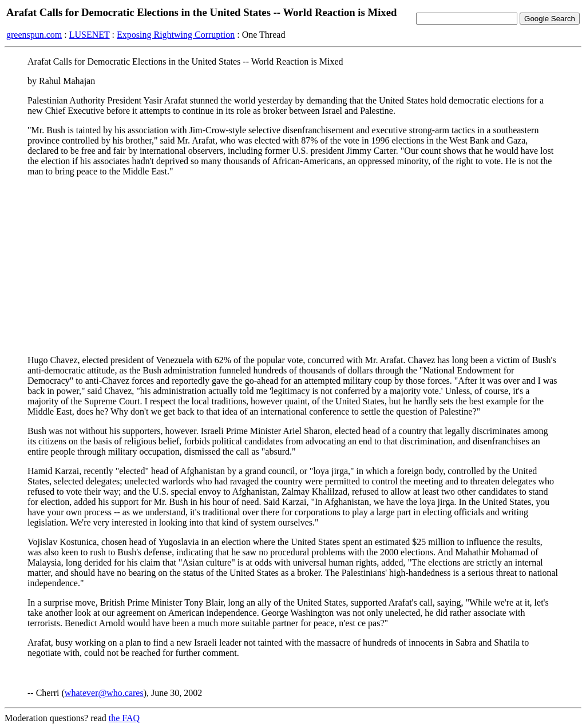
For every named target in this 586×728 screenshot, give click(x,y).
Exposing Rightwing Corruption (176, 35)
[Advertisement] (293, 266)
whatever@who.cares (104, 693)
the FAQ (124, 718)
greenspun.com (34, 35)
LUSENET (90, 35)
